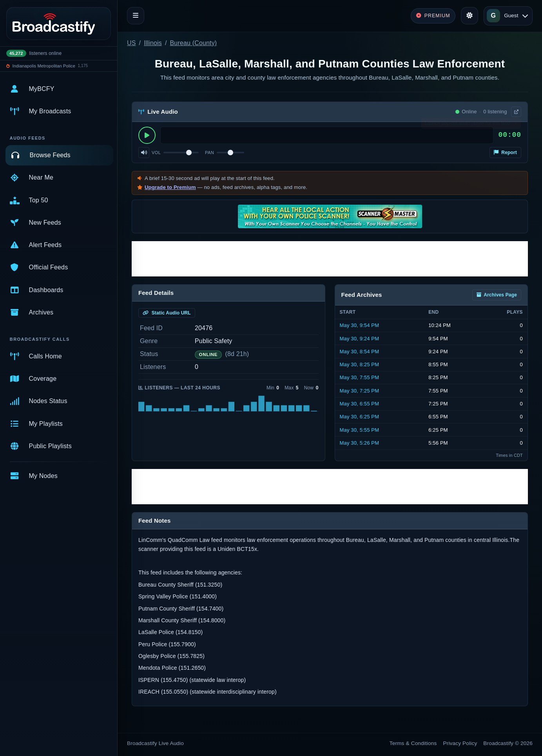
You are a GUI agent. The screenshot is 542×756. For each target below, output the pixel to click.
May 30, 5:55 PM (360, 430)
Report (505, 153)
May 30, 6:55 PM (360, 404)
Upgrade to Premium (170, 187)
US (131, 43)
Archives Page (497, 295)
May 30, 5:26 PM (360, 443)
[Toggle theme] (469, 16)
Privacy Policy (460, 743)
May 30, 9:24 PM (360, 339)
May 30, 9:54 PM (360, 325)
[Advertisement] (330, 259)
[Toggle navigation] (136, 16)
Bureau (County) (194, 43)
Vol (156, 153)
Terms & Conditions (413, 743)
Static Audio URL (167, 313)
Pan (209, 153)
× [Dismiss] (516, 125)
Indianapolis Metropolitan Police (44, 66)
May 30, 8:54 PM (360, 352)
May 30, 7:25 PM (360, 391)
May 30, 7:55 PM (360, 377)
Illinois (153, 43)
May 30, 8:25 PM (360, 364)
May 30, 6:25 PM (360, 417)
